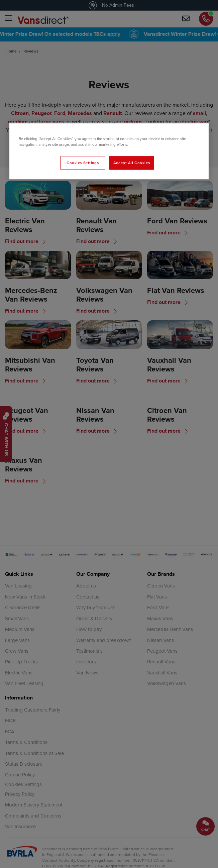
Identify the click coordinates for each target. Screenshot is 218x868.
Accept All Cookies (132, 162)
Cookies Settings (83, 162)
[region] (109, 151)
